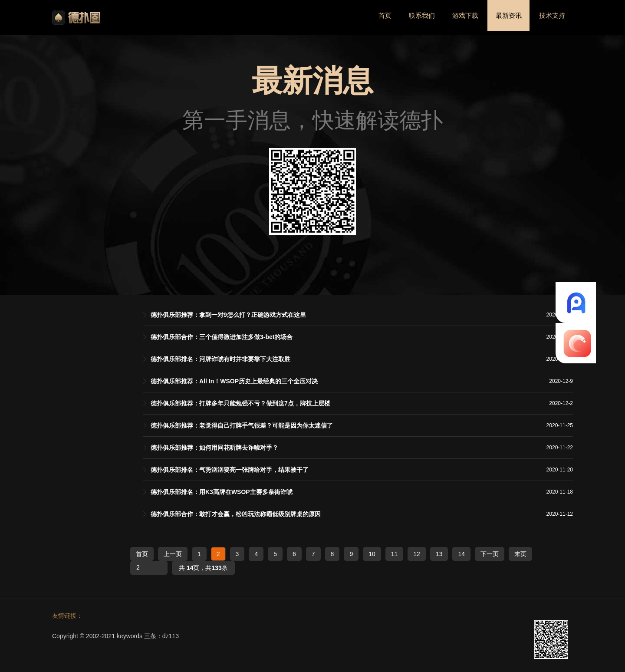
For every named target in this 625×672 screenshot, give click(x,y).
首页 (371, 17)
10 (372, 554)
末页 (520, 554)
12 (417, 554)
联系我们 (411, 17)
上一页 (173, 554)
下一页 (490, 554)
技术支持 (550, 17)
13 (439, 554)
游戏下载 (457, 17)
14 (461, 554)
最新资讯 (504, 17)
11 (395, 554)
